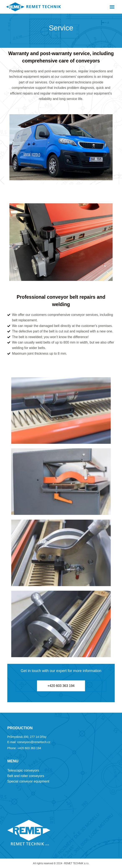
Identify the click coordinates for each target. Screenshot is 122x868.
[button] (112, 7)
